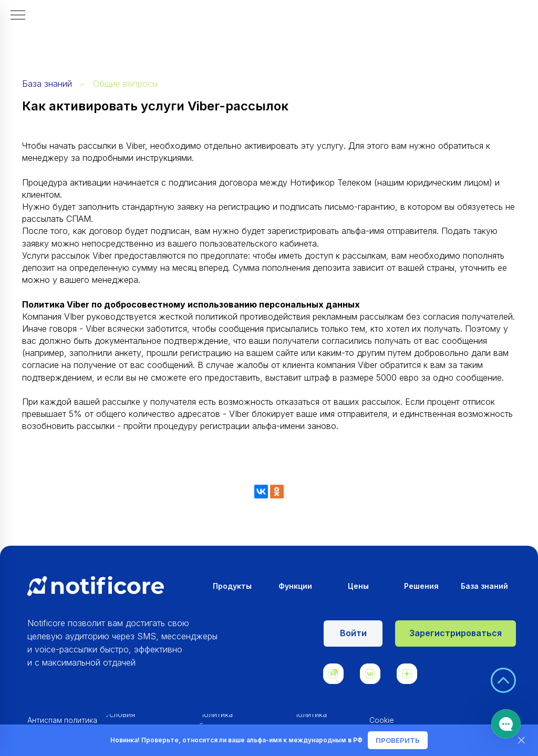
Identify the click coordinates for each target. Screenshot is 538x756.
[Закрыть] (521, 740)
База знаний (47, 84)
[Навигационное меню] (18, 16)
